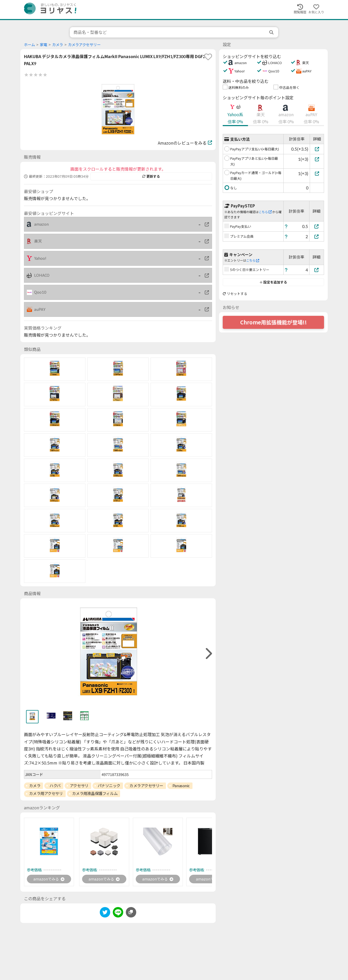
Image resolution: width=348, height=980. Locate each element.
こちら (265, 212)
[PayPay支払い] (317, 226)
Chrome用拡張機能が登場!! (274, 322)
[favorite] (208, 57)
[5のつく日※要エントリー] (317, 270)
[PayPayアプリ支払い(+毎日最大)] (317, 149)
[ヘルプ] (286, 226)
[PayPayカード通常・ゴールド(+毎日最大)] (317, 173)
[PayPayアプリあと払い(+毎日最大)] (317, 159)
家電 (43, 45)
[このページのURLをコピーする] (131, 913)
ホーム (29, 45)
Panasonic (181, 786)
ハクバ (55, 786)
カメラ (58, 45)
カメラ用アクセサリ (46, 793)
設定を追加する (273, 282)
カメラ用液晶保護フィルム (95, 793)
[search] (272, 32)
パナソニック (109, 786)
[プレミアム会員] (317, 236)
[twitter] (105, 914)
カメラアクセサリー (84, 45)
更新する (151, 176)
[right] (208, 654)
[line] (118, 914)
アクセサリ (79, 786)
